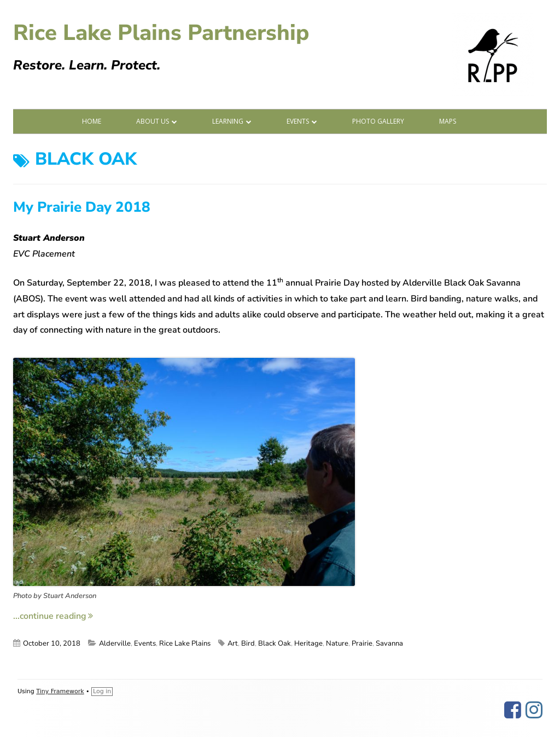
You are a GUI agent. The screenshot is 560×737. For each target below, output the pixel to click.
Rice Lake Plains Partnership (161, 33)
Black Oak (275, 643)
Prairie (362, 643)
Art (233, 643)
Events (298, 121)
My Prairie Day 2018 (82, 207)
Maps (448, 121)
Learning (228, 121)
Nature (337, 643)
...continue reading (53, 616)
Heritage (308, 643)
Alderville (115, 643)
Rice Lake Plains (185, 643)
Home (92, 121)
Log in (102, 691)
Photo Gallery (378, 121)
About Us (153, 121)
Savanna (389, 643)
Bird (248, 643)
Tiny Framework (60, 691)
